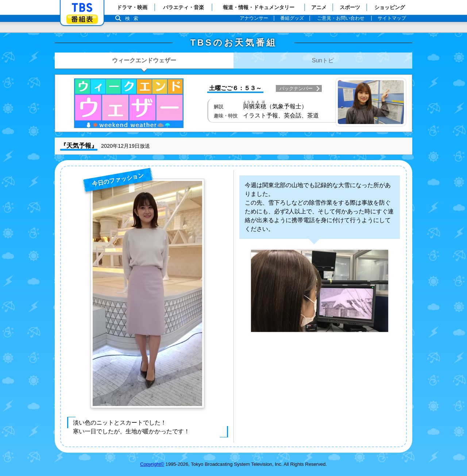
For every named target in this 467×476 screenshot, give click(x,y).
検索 (134, 18)
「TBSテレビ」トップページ (82, 8)
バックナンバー (296, 88)
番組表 (82, 19)
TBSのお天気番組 (233, 43)
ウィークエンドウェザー (144, 60)
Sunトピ (323, 60)
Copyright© (152, 464)
